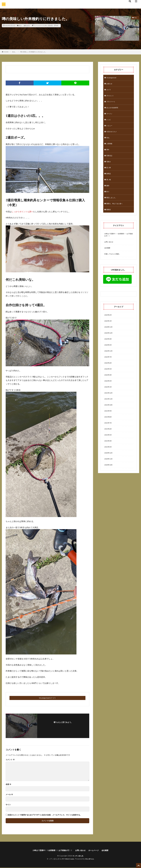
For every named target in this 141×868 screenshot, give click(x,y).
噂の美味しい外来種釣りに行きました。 (34, 52)
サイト (8, 805)
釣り (29, 26)
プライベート (111, 103)
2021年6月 (109, 446)
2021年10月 (109, 421)
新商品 (109, 180)
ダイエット (111, 97)
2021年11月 (109, 415)
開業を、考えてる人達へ (116, 212)
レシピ (109, 122)
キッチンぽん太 (78, 856)
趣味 (25, 26)
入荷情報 (110, 148)
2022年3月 (109, 395)
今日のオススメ (112, 135)
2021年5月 (109, 453)
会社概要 (108, 258)
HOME (6, 52)
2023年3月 (109, 357)
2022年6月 (109, 376)
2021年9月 (109, 427)
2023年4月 (109, 351)
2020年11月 (109, 478)
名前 (8, 784)
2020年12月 (109, 472)
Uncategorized (112, 78)
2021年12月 (109, 408)
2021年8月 (109, 434)
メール (9, 794)
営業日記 (110, 161)
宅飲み (109, 167)
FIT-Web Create (67, 859)
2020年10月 (109, 485)
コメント (10, 760)
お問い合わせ (110, 251)
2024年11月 (109, 338)
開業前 (109, 218)
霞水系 (50, 26)
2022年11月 (109, 364)
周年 (108, 154)
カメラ (109, 91)
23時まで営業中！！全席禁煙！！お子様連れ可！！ (118, 244)
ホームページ (97, 850)
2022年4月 (109, 389)
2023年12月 (109, 345)
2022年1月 (109, 402)
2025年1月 (109, 332)
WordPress (91, 859)
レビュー (110, 129)
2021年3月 (109, 465)
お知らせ (110, 84)
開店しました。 (112, 205)
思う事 (109, 173)
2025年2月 (109, 325)
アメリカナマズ (39, 26)
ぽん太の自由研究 (113, 110)
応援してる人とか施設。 (114, 264)
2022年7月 (109, 370)
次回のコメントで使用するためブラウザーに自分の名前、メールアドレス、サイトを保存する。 (45, 815)
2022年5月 (109, 383)
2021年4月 (109, 459)
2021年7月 (109, 440)
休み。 (21, 26)
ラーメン (110, 116)
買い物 (109, 186)
